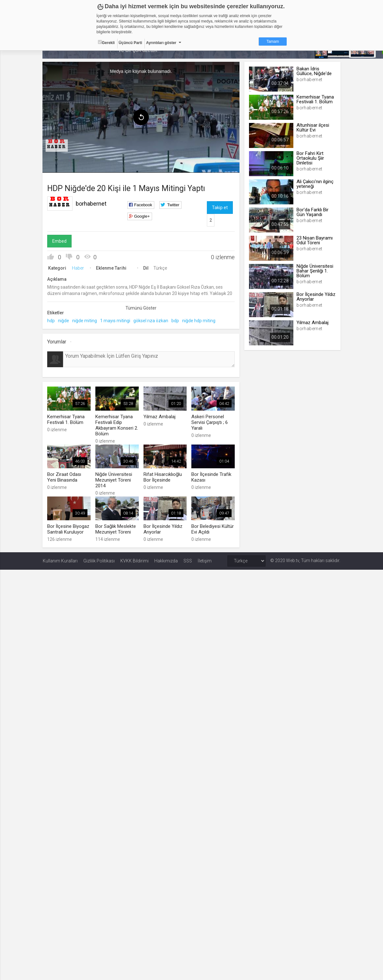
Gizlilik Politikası (99, 561)
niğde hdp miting (199, 321)
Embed (60, 241)
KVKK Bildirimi (134, 561)
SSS (188, 561)
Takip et (220, 208)
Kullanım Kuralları (60, 561)
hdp (51, 321)
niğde (64, 321)
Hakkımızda (166, 561)
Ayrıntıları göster (161, 43)
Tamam (273, 42)
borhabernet (91, 204)
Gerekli (106, 42)
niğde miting (85, 321)
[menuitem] (57, 146)
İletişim (205, 561)
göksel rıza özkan (151, 321)
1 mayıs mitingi (115, 321)
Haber (78, 268)
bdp (176, 321)
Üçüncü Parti (131, 43)
